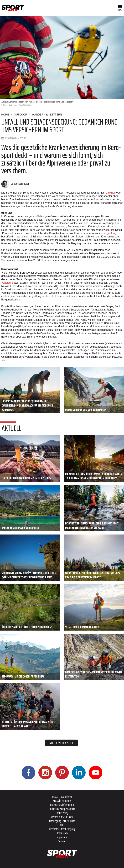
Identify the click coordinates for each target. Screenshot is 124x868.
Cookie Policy (62, 813)
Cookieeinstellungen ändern (62, 809)
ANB (62, 825)
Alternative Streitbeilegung (62, 829)
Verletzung (7, 283)
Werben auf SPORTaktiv (62, 817)
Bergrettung (109, 233)
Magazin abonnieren (62, 797)
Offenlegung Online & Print (62, 821)
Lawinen (111, 193)
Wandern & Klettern (47, 115)
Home (5, 115)
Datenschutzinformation (62, 805)
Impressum (62, 837)
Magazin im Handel (62, 801)
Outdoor (21, 115)
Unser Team (62, 833)
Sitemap (62, 841)
